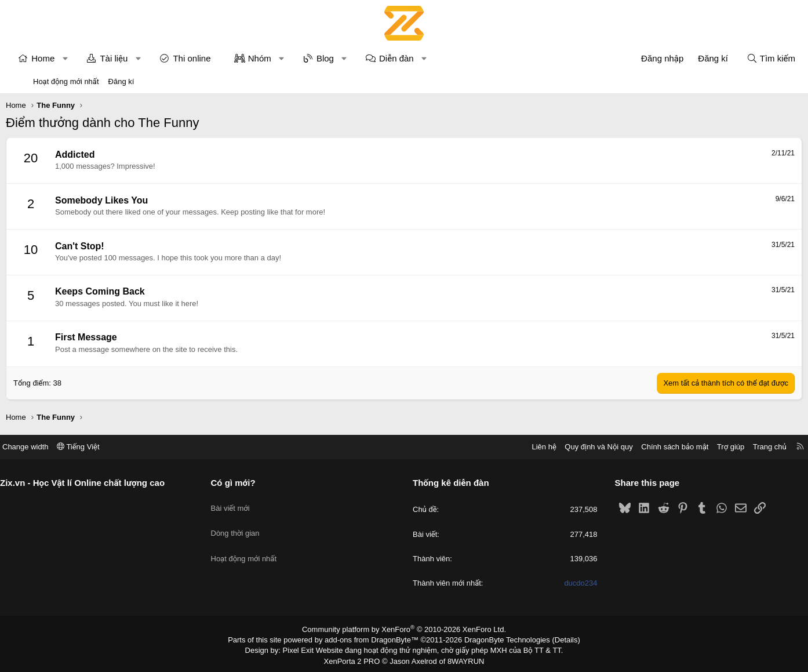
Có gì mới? (251, 483)
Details (554, 639)
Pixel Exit (306, 649)
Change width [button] (61, 447)
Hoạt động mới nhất (66, 81)
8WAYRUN (461, 658)
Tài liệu (141, 58)
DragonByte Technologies (499, 639)
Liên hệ (508, 447)
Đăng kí (121, 81)
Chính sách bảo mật (639, 447)
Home (70, 58)
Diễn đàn (424, 58)
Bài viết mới (248, 502)
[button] (92, 58)
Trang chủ (734, 447)
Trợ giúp (695, 447)
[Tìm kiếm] (744, 58)
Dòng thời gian (253, 524)
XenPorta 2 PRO (356, 658)
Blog (352, 58)
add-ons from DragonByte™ (374, 639)
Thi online (219, 58)
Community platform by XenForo (404, 629)
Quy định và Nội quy (563, 447)
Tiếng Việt (114, 447)
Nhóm (287, 58)
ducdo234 (563, 583)
